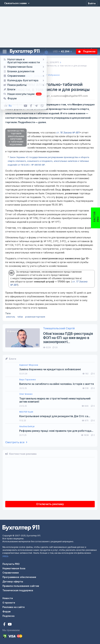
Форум (6, 611)
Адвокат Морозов (29, 365)
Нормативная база (14, 568)
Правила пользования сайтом (21, 586)
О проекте (9, 603)
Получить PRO (11, 564)
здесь (5, 556)
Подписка (87, 51)
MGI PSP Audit (26, 412)
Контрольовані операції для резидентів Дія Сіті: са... (55, 416)
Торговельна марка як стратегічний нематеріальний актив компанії (55, 400)
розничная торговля (35, 317)
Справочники (11, 573)
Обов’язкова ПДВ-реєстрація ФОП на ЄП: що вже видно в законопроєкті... (68, 338)
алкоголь (11, 317)
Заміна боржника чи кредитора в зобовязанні (50, 369)
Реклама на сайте (14, 607)
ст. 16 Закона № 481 (68, 133)
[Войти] (92, 3)
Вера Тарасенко (28, 380)
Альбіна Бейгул (27, 426)
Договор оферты (13, 581)
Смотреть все (16, 442)
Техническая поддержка (18, 590)
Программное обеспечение (19, 577)
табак (20, 317)
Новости (8, 598)
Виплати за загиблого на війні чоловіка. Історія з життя (56, 384)
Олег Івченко (26, 394)
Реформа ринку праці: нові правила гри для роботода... (56, 431)
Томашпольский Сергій (59, 328)
